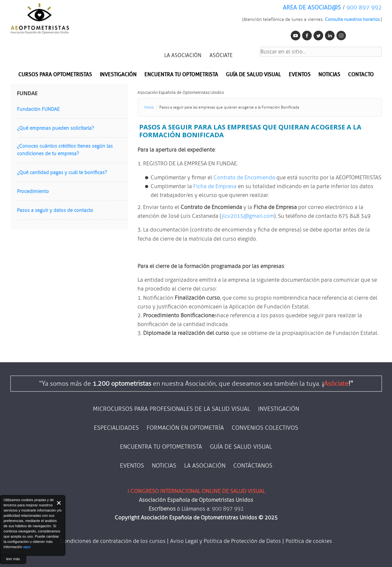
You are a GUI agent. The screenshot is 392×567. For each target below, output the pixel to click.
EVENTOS (300, 75)
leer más (13, 559)
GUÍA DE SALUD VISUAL (241, 447)
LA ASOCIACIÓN (183, 55)
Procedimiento (33, 191)
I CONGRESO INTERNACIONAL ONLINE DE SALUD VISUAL (196, 491)
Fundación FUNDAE (38, 109)
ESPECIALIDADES (116, 428)
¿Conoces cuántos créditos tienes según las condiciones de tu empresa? (65, 150)
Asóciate (336, 383)
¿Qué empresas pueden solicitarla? (55, 128)
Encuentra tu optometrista (181, 75)
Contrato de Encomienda (244, 178)
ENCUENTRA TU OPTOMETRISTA (161, 447)
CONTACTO (361, 75)
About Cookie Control (7, 503)
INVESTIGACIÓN (118, 75)
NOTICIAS (329, 75)
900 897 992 (364, 7)
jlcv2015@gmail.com (248, 216)
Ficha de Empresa (215, 186)
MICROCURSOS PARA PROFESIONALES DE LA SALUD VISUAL (172, 409)
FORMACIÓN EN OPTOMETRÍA (185, 428)
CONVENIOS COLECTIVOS (265, 428)
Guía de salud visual (253, 75)
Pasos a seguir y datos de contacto (55, 210)
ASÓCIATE (221, 55)
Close (59, 503)
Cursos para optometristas (55, 75)
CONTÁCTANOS (253, 466)
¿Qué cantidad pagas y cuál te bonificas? (62, 172)
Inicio (149, 107)
